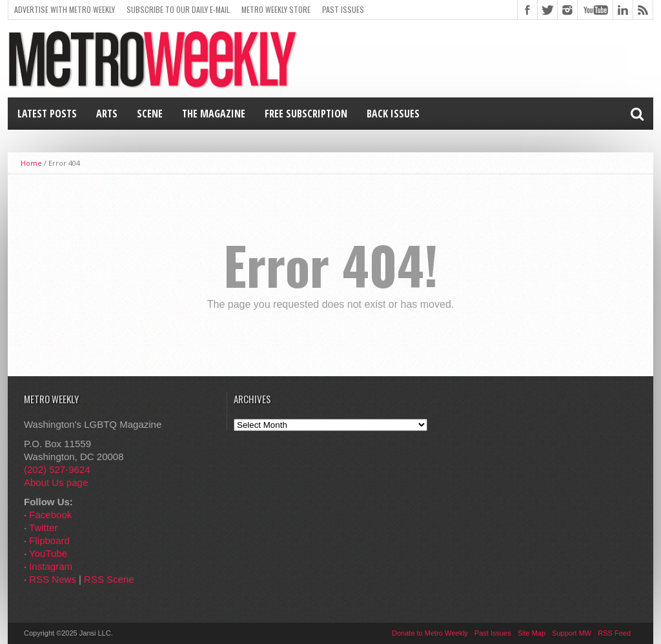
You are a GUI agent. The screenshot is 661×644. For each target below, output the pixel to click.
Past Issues (343, 9)
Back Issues (393, 114)
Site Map (532, 633)
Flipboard (49, 540)
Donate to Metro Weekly (430, 633)
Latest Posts (47, 114)
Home (31, 163)
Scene (150, 114)
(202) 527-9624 (57, 469)
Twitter (43, 528)
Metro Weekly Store (276, 9)
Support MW (572, 633)
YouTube (48, 553)
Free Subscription (306, 114)
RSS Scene (109, 579)
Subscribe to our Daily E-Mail (178, 9)
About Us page (56, 482)
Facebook (50, 515)
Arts (107, 114)
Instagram (51, 566)
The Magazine (214, 114)
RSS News (53, 579)
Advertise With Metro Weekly (65, 9)
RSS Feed (614, 633)
